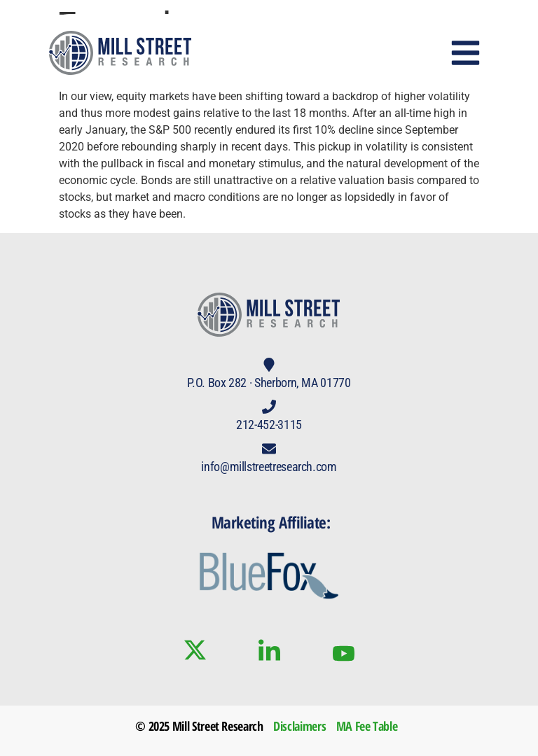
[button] (466, 53)
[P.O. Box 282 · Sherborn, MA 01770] (269, 365)
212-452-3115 (269, 425)
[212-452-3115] (269, 407)
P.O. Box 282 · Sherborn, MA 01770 (269, 383)
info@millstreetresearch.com (269, 467)
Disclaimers (299, 726)
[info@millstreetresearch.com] (269, 449)
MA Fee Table (367, 726)
